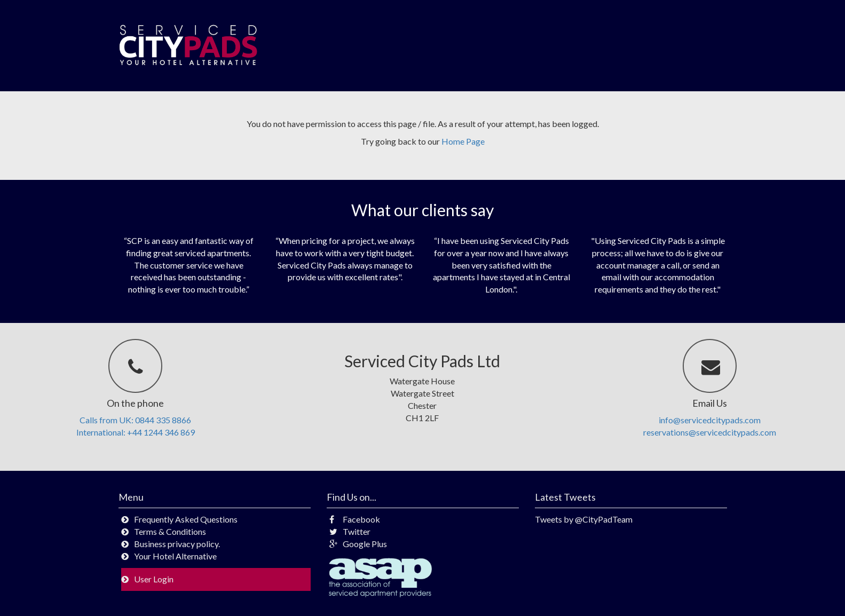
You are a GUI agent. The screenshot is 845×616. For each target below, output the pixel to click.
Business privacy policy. (177, 544)
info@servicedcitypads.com (710, 420)
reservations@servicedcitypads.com (710, 432)
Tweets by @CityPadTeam (584, 519)
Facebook (355, 519)
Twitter (350, 531)
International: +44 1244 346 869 (136, 432)
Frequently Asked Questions (186, 519)
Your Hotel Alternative (175, 556)
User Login (154, 579)
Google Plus (358, 544)
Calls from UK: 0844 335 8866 (135, 420)
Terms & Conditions (170, 531)
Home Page (463, 141)
